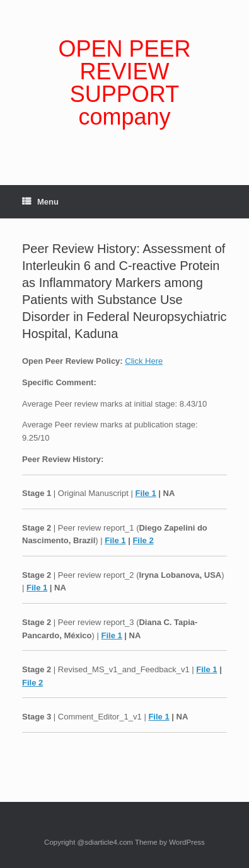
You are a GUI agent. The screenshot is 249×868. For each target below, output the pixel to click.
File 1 (145, 493)
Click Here (144, 361)
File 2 (143, 540)
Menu (40, 202)
